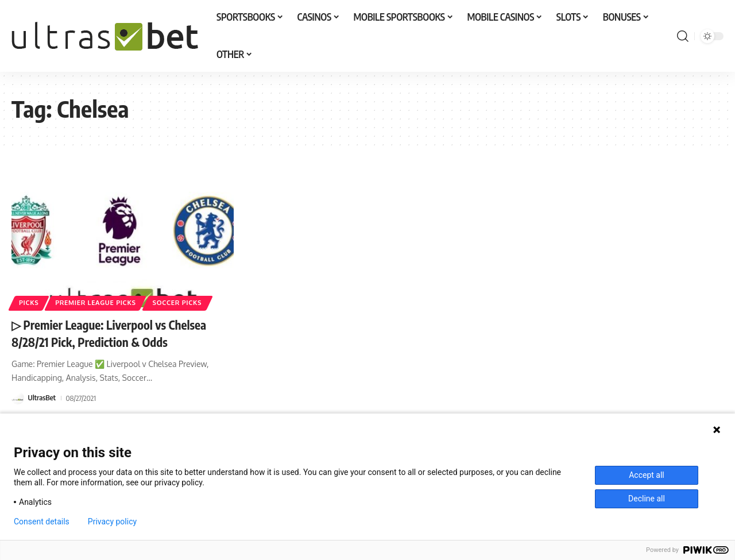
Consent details (42, 522)
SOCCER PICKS (183, 302)
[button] (683, 36)
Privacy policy (112, 522)
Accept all (647, 475)
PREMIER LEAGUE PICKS (99, 302)
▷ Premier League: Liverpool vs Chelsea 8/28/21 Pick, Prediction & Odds (114, 333)
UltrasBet (42, 397)
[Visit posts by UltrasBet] (18, 397)
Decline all (647, 499)
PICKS (30, 302)
